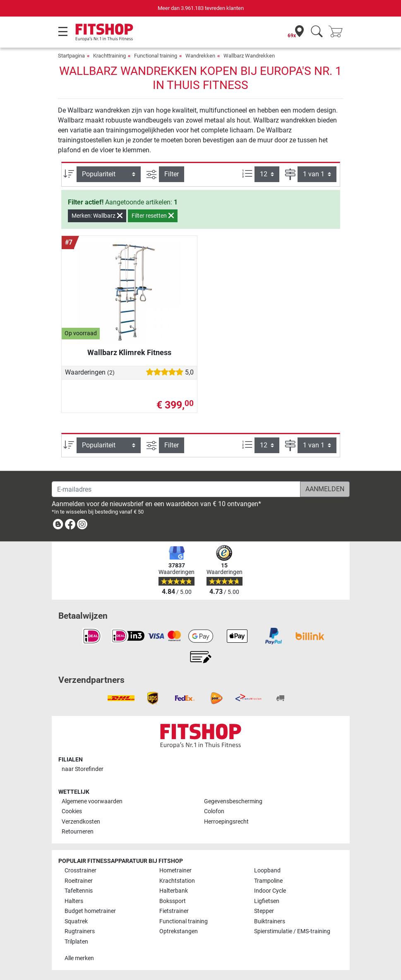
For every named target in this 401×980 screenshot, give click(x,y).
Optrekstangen (179, 931)
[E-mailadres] (176, 489)
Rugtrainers (80, 931)
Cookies (72, 811)
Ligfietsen (267, 901)
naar (83, 769)
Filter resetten (153, 216)
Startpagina (71, 56)
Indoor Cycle (270, 891)
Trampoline (268, 881)
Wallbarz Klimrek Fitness (129, 352)
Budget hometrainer (90, 911)
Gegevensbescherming (233, 801)
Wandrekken (200, 56)
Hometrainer (175, 871)
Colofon (214, 811)
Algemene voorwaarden (92, 801)
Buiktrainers (270, 921)
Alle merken (79, 958)
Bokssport (173, 901)
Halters (74, 901)
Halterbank (174, 891)
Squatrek (76, 921)
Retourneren (78, 832)
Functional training (156, 56)
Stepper (264, 911)
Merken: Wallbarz (97, 216)
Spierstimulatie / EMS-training (292, 931)
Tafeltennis (79, 891)
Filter (172, 174)
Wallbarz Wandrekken (249, 56)
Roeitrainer (79, 881)
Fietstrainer (174, 911)
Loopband (267, 871)
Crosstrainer (80, 871)
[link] (58, 526)
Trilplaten (76, 942)
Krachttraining (109, 56)
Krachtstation (177, 881)
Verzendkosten (81, 822)
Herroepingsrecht (226, 822)
